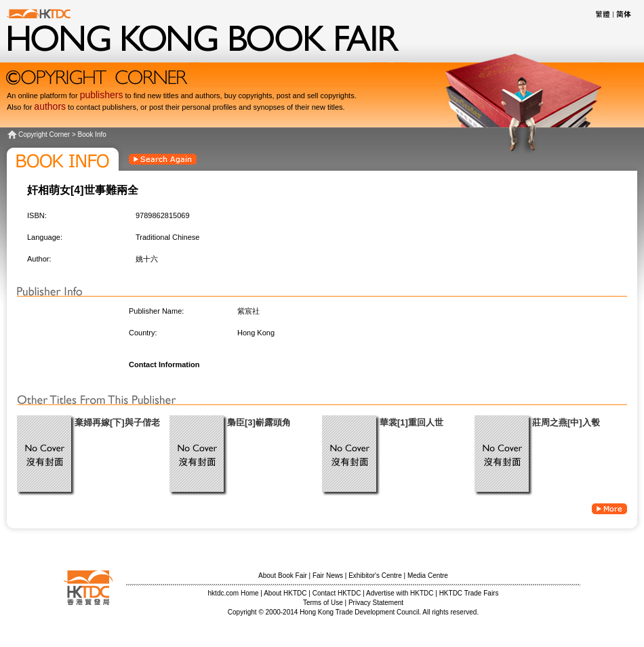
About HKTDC (285, 593)
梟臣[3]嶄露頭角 (259, 422)
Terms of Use (323, 603)
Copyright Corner (44, 134)
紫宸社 (248, 311)
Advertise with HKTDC (400, 593)
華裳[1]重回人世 (411, 422)
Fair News (328, 576)
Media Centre (428, 576)
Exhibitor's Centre (375, 576)
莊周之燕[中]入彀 (566, 422)
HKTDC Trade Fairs (469, 593)
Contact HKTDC (337, 593)
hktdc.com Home (234, 593)
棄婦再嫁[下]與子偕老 (117, 422)
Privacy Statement (376, 603)
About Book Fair (283, 576)
